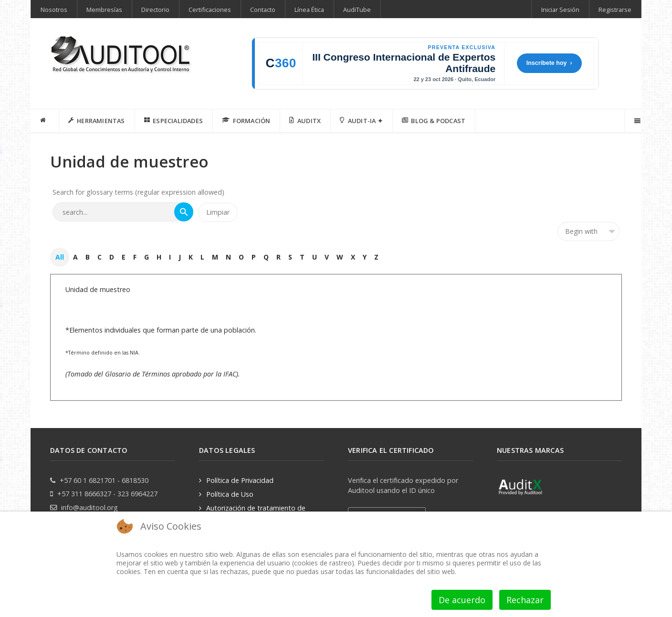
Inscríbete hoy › (549, 63)
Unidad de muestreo (98, 289)
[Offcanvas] (636, 121)
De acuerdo (462, 600)
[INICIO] (45, 120)
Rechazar (525, 600)
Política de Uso (230, 494)
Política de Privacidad (240, 480)
